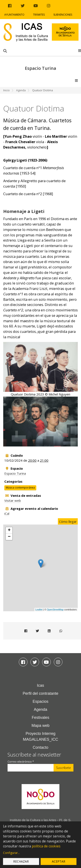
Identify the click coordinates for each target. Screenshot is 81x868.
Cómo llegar (68, 521)
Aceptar (59, 861)
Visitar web (13, 500)
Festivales (40, 718)
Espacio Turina (15, 473)
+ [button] (9, 530)
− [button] (9, 537)
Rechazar (21, 861)
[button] (80, 51)
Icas (40, 685)
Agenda (21, 90)
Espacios (40, 701)
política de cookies (46, 846)
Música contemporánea (20, 488)
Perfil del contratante (40, 693)
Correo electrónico (21, 762)
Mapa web (40, 726)
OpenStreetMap (55, 610)
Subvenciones (63, 15)
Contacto (40, 747)
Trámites (39, 15)
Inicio (6, 90)
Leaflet (39, 610)
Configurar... (11, 853)
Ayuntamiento (14, 15)
